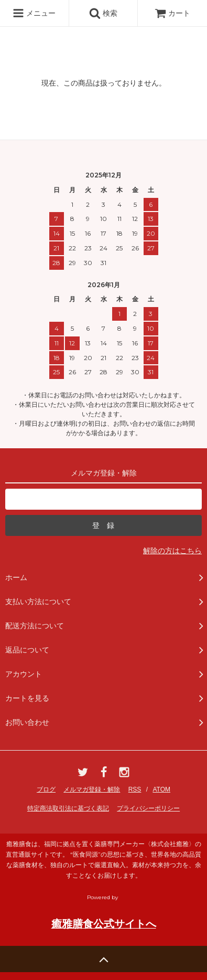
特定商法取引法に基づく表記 (68, 808)
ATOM (161, 789)
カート (172, 13)
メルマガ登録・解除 (92, 789)
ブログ (46, 789)
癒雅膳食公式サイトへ (104, 924)
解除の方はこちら (172, 551)
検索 (103, 13)
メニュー (34, 13)
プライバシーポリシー (148, 808)
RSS (135, 789)
